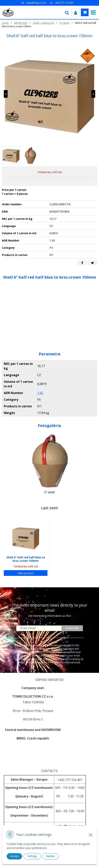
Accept (14, 856)
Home (5, 23)
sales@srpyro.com (36, 3)
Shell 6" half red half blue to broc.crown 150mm (26, 559)
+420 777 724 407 (64, 3)
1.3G (40, 393)
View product (26, 573)
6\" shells (64, 23)
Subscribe (72, 628)
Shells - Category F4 (44, 23)
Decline (50, 856)
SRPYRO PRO (21, 23)
